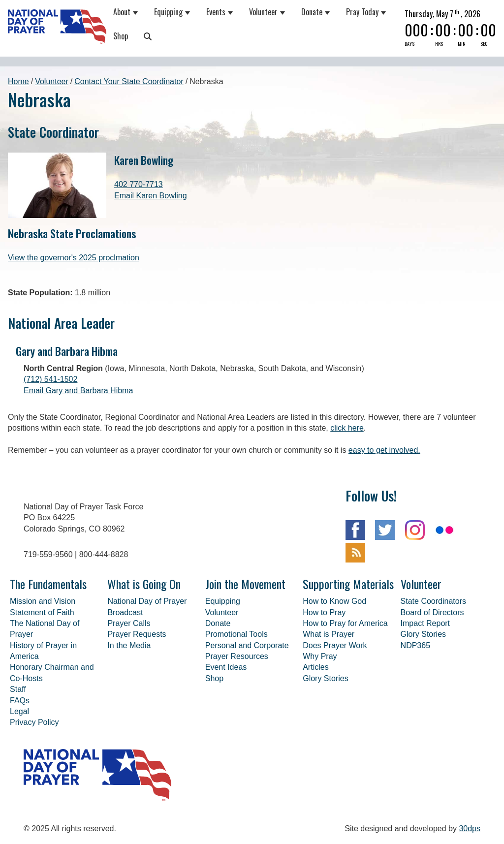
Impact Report (425, 623)
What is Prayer (329, 634)
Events (216, 12)
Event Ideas (226, 667)
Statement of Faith (42, 612)
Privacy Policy (34, 722)
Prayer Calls (129, 623)
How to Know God (334, 601)
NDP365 (415, 645)
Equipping (168, 12)
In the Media (129, 645)
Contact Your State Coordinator (129, 81)
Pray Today (362, 12)
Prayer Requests (137, 634)
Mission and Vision (43, 601)
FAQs (20, 701)
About (122, 12)
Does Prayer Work (335, 645)
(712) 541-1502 (50, 379)
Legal (19, 711)
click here (347, 428)
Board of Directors (432, 612)
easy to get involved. (384, 450)
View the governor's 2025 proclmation (74, 258)
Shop (121, 36)
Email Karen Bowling (151, 196)
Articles (315, 667)
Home (18, 81)
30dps (470, 828)
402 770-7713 (139, 184)
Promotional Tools (236, 634)
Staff (18, 689)
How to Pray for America (345, 623)
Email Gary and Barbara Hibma (78, 391)
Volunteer (263, 12)
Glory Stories (325, 678)
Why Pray (320, 656)
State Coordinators (433, 601)
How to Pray (324, 612)
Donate (312, 12)
